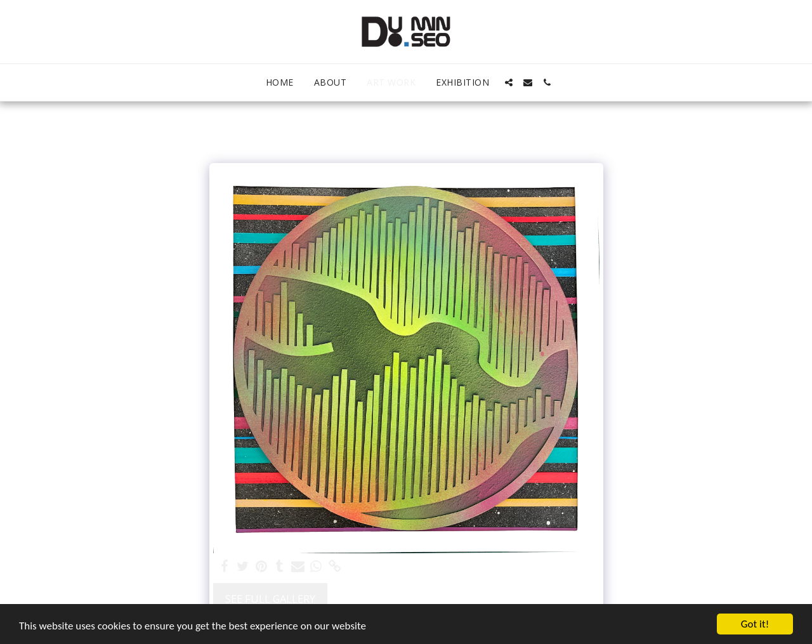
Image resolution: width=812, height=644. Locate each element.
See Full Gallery (270, 599)
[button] (509, 82)
